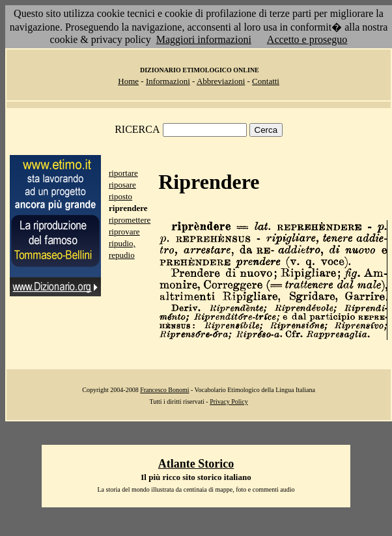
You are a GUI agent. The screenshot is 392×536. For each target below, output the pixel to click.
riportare (123, 173)
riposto (120, 196)
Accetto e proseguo (307, 39)
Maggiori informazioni (204, 39)
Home (128, 81)
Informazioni (168, 81)
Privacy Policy (229, 402)
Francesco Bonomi (164, 390)
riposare (122, 185)
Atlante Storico (196, 464)
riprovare (124, 232)
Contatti (266, 81)
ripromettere (130, 220)
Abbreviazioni (221, 81)
